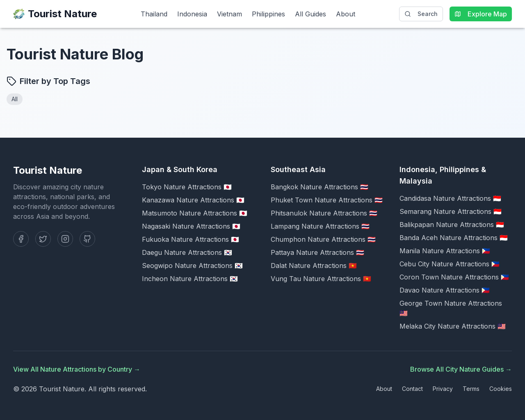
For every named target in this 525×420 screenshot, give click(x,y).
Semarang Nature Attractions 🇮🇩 (451, 211)
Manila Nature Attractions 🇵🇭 (445, 251)
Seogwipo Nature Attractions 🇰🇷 (192, 266)
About (346, 14)
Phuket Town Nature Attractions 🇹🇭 (327, 200)
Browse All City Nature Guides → (461, 369)
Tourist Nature (55, 14)
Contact (412, 389)
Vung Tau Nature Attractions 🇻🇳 (321, 279)
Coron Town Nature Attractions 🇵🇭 (454, 277)
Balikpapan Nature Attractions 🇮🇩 (452, 225)
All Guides (310, 14)
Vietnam (229, 14)
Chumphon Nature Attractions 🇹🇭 (323, 239)
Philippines (268, 14)
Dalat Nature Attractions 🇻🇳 (314, 266)
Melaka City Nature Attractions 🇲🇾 (453, 326)
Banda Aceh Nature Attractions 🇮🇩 (454, 238)
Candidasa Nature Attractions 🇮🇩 (450, 198)
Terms (471, 389)
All (15, 99)
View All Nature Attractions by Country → (77, 369)
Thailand (154, 14)
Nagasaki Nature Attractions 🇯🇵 (191, 226)
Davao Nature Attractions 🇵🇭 (445, 290)
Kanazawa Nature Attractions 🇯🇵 (193, 200)
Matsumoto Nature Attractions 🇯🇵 (195, 213)
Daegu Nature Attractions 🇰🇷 (187, 252)
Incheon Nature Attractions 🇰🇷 (190, 279)
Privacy (443, 389)
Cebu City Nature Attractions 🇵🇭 (450, 264)
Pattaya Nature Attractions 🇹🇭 (317, 252)
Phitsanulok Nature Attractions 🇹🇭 (324, 213)
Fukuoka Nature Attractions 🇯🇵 (191, 239)
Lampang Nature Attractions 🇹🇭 (320, 226)
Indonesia (192, 14)
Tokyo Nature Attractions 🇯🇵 (187, 187)
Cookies (501, 389)
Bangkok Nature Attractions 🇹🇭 (320, 187)
